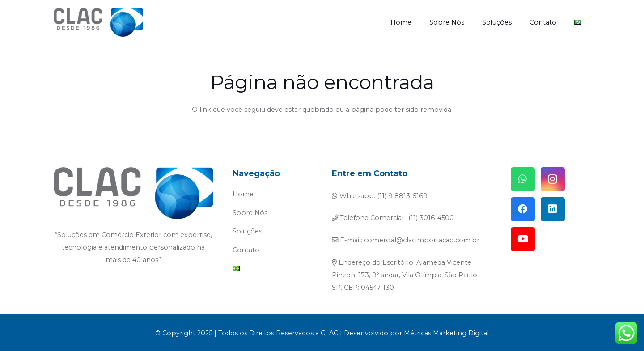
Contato (246, 250)
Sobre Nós (250, 213)
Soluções (247, 231)
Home (243, 194)
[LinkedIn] (553, 209)
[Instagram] (553, 179)
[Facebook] (523, 209)
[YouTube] (523, 239)
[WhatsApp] (523, 179)
